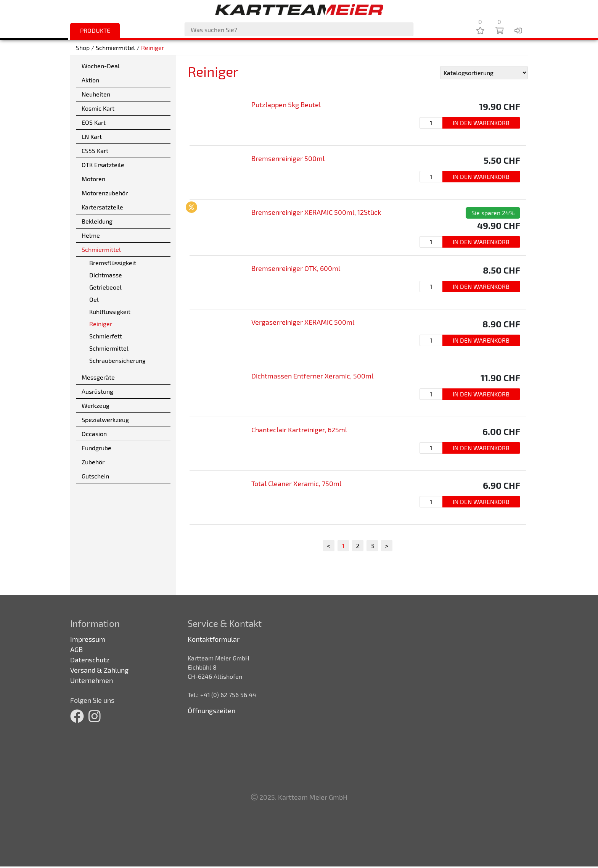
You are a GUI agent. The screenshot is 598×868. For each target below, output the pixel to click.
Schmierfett (106, 336)
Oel (94, 299)
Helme (91, 235)
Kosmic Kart (98, 108)
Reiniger (153, 48)
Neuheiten (96, 94)
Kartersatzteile (102, 207)
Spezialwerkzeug (105, 420)
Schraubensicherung (117, 360)
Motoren (93, 179)
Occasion (94, 434)
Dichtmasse (106, 275)
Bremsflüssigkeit (113, 263)
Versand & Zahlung (99, 670)
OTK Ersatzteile (103, 165)
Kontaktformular (214, 639)
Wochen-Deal (101, 66)
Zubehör (93, 462)
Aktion (90, 80)
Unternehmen (92, 680)
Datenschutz (90, 660)
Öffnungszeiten (211, 710)
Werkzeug (96, 405)
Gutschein (95, 476)
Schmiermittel (115, 48)
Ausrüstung (97, 391)
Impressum (88, 639)
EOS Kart (94, 122)
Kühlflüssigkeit (110, 312)
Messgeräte (98, 377)
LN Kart (92, 136)
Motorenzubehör (105, 193)
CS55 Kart (95, 151)
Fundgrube (96, 448)
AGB (76, 649)
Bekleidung (97, 221)
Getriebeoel (105, 287)
